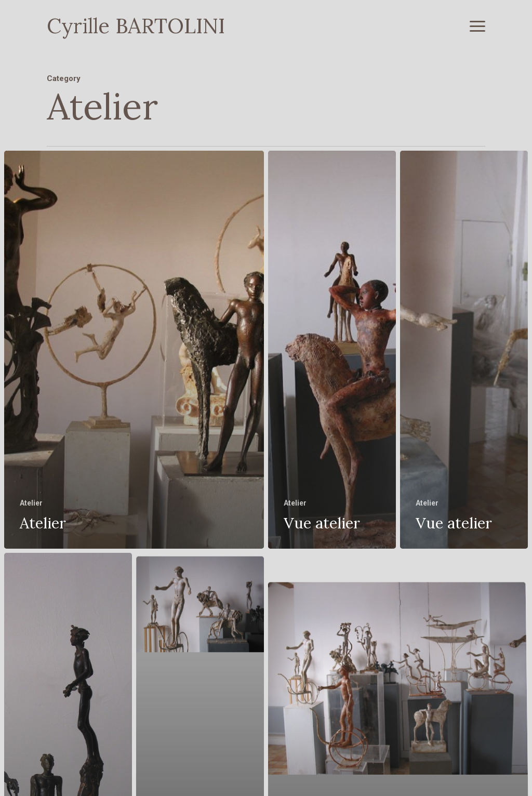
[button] (477, 26)
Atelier (31, 503)
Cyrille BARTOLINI (136, 26)
